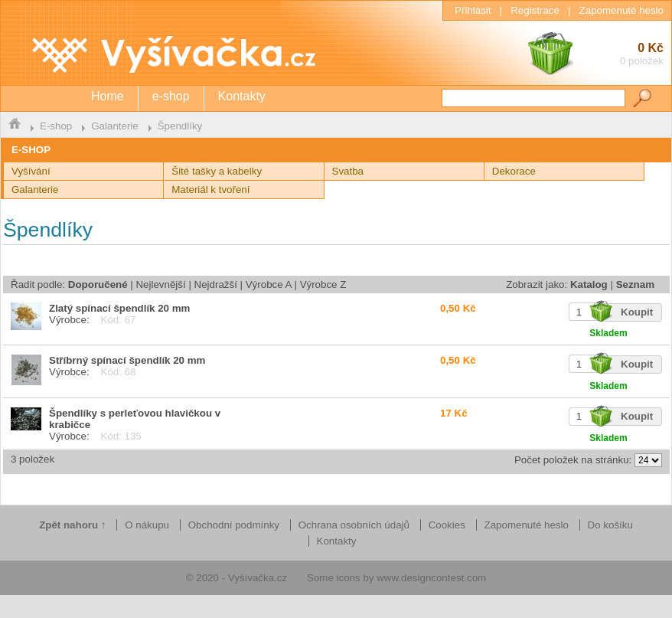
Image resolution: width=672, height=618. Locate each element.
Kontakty (242, 96)
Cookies (447, 525)
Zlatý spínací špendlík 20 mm (119, 308)
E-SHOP (31, 150)
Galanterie (115, 126)
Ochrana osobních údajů (354, 525)
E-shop (56, 126)
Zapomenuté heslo (621, 10)
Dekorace (514, 171)
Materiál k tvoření (210, 190)
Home (108, 96)
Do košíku (610, 525)
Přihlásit (473, 10)
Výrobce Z (323, 284)
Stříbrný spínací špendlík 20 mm (127, 360)
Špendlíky (180, 126)
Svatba (348, 171)
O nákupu (147, 525)
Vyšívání (31, 171)
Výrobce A (269, 284)
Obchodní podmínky (234, 525)
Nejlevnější (160, 284)
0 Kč (595, 56)
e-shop (171, 96)
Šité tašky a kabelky (217, 171)
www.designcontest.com (431, 578)
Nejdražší (216, 284)
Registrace (535, 10)
